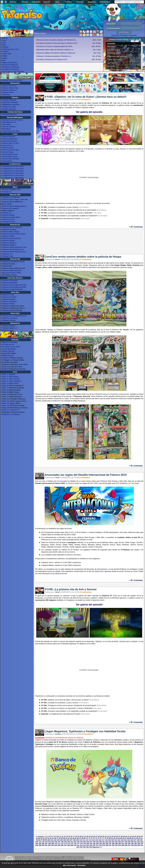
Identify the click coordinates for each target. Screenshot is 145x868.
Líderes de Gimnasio (115, 60)
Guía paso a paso (114, 50)
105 (65, 840)
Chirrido (83, 820)
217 (97, 845)
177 (78, 844)
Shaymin (106, 545)
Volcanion (99, 547)
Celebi (127, 542)
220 (107, 845)
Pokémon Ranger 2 (9, 243)
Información (111, 47)
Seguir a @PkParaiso (9, 27)
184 (100, 844)
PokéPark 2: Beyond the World (13, 262)
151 (104, 842)
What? (142, 866)
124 (125, 840)
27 (97, 836)
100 (49, 840)
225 (123, 845)
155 (116, 842)
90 (133, 838)
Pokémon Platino (8, 236)
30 (103, 836)
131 (40, 842)
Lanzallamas (69, 817)
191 (123, 844)
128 (138, 840)
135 (52, 842)
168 (49, 844)
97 (41, 840)
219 (104, 845)
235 (87, 847)
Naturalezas (6, 129)
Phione (84, 545)
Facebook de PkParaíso (11, 67)
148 (94, 842)
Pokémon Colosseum (10, 318)
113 (90, 840)
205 (59, 845)
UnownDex (6, 95)
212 (81, 845)
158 (126, 842)
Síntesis (80, 814)
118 (106, 840)
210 (75, 845)
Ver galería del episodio (89, 112)
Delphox (63, 216)
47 (142, 836)
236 (90, 847)
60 (64, 838)
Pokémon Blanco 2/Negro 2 (12, 227)
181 (91, 844)
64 (73, 838)
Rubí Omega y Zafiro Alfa (126, 78)
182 (94, 844)
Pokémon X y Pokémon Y (11, 197)
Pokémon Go (7, 192)
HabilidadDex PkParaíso (11, 104)
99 (46, 840)
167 (46, 844)
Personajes (111, 66)
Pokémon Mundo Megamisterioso (14, 206)
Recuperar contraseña (128, 35)
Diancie (85, 547)
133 (46, 842)
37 (119, 836)
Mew (111, 542)
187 (110, 844)
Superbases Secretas (115, 69)
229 (135, 845)
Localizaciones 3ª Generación (13, 173)
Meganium (139, 742)
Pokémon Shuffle (8, 215)
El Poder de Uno (8, 344)
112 (87, 840)
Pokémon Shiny (8, 92)
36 (117, 836)
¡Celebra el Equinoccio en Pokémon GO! (53, 59)
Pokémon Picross (8, 219)
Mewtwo (105, 542)
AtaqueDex (92, 2)
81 (112, 838)
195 (135, 844)
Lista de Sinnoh (8, 148)
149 (97, 842)
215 (91, 845)
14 (67, 836)
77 (103, 838)
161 (135, 842)
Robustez (50, 87)
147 (91, 842)
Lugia (39, 267)
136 (56, 842)
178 (81, 844)
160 (132, 842)
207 (65, 845)
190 (119, 844)
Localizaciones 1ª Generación (13, 178)
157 (123, 842)
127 (135, 840)
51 (44, 838)
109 (77, 840)
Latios (44, 267)
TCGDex (68, 2)
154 (113, 842)
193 (129, 844)
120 (112, 840)
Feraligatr (45, 820)
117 (103, 840)
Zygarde (78, 547)
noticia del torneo (61, 574)
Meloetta (50, 547)
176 (75, 844)
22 (85, 836)
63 (71, 838)
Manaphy (91, 545)
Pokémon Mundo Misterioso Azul (14, 252)
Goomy (122, 149)
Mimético (50, 90)
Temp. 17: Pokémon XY (11, 410)
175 (72, 844)
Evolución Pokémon (9, 90)
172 (62, 844)
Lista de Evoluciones (10, 141)
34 (112, 836)
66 (78, 838)
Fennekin (51, 216)
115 (97, 840)
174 (69, 844)
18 (76, 836)
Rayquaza (93, 265)
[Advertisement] (89, 243)
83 (117, 838)
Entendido (81, 865)
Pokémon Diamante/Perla (11, 238)
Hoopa (128, 263)
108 (74, 840)
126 (131, 840)
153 (110, 842)
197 (142, 844)
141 (72, 842)
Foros (4, 40)
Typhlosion (40, 744)
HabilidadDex (105, 2)
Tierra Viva (74, 332)
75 (98, 838)
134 (49, 842)
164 (37, 844)
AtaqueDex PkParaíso (10, 102)
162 (139, 842)
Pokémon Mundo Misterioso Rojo (14, 287)
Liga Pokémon (112, 63)
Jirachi (52, 545)
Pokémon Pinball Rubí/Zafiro (12, 289)
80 (110, 838)
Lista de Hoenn (8, 145)
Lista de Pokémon (9, 136)
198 (37, 845)
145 (84, 842)
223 (116, 845)
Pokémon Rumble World (11, 217)
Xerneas (65, 547)
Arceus (126, 330)
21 (83, 836)
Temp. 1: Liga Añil (9, 374)
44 (135, 836)
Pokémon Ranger (8, 241)
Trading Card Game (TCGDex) (126, 88)
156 (119, 842)
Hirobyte (58, 734)
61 (66, 838)
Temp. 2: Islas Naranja (10, 377)
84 (119, 838)
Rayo (60, 814)
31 (106, 836)
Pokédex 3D (7, 213)
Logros (5, 58)
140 (69, 842)
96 (39, 840)
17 (74, 836)
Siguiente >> (97, 847)
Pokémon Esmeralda (10, 280)
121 (116, 840)
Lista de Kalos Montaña (11, 159)
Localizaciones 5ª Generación (13, 169)
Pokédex (80, 2)
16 (71, 836)
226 (126, 845)
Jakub (57, 99)
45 (138, 836)
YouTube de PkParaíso (10, 69)
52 (46, 838)
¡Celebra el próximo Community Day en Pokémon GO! (57, 43)
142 (75, 842)
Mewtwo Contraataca (10, 342)
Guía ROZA (36, 2)
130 (37, 842)
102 (55, 840)
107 (71, 840)
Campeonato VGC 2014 (11, 131)
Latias (50, 267)
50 (41, 838)
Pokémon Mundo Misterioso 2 (13, 249)
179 (84, 844)
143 (78, 842)
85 (121, 838)
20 (81, 836)
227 (129, 845)
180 (88, 844)
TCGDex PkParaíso (9, 114)
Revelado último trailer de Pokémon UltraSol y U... (56, 50)
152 (107, 842)
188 (113, 844)
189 (116, 844)
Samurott (104, 740)
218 (100, 845)
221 (110, 845)
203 (52, 845)
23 (87, 836)
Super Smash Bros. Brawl (11, 273)
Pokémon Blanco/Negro (11, 232)
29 (101, 836)
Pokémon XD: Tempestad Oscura (14, 316)
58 (60, 838)
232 (78, 847)
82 (114, 838)
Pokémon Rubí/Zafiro (10, 283)
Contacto (5, 51)
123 (122, 840)
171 (59, 844)
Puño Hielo (61, 820)
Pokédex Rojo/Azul (9, 109)
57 (57, 838)
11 (60, 836)
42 (131, 836)
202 (49, 845)
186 (107, 844)
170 (56, 844)
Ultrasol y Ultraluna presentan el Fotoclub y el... (55, 56)
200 (43, 845)
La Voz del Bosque (9, 349)
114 (93, 840)
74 (96, 838)
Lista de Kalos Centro (10, 154)
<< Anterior (40, 836)
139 (65, 842)
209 (72, 845)
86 (123, 838)
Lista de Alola (7, 161)
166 (43, 844)
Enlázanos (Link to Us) (10, 49)
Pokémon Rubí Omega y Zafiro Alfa (15, 199)
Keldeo (44, 547)
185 (104, 844)
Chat (4, 43)
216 (94, 845)
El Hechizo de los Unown (11, 347)
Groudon (79, 265)
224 (119, 845)
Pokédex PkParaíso (9, 100)
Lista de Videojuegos (10, 139)
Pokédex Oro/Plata (9, 107)
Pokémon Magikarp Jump (11, 190)
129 (141, 840)
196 (139, 844)
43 (133, 836)
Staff (4, 45)
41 (128, 836)
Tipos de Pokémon (9, 127)
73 (94, 838)
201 (46, 845)
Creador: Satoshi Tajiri (10, 88)
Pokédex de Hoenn (114, 53)
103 (58, 840)
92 (137, 838)
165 (40, 844)
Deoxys (59, 545)
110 (81, 840)
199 (40, 845)
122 (119, 840)
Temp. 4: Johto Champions (12, 381)
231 (142, 845)
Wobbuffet (88, 213)
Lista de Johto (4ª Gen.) (11, 150)
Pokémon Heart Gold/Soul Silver (14, 234)
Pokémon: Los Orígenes (11, 414)
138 (62, 842)
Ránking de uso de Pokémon (13, 120)
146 (88, 842)
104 (61, 840)
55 (53, 838)
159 (129, 842)
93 (139, 838)
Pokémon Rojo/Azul (9, 301)
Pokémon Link (7, 254)
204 (56, 845)
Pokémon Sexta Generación (12, 80)
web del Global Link (96, 571)
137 (59, 842)
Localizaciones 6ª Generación (13, 166)
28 (99, 836)
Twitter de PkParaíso (10, 63)
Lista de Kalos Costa (10, 156)
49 (39, 838)
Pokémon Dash (8, 256)
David (57, 259)
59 (62, 838)
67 (80, 838)
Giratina (135, 265)
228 (132, 845)
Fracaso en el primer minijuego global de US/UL (55, 46)
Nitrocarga (78, 817)
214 (88, 845)
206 (62, 845)
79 (107, 838)
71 (89, 838)
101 (52, 840)
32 (108, 836)
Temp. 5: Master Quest (10, 383)
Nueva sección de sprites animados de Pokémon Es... (57, 40)
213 (84, 845)
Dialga (123, 265)
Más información (70, 865)
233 (81, 847)
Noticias (13, 2)
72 (91, 838)
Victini (118, 545)
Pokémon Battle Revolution (12, 270)
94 (142, 838)
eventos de (81, 740)
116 (100, 840)
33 (110, 836)
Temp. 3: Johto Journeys (11, 379)
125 (128, 840)
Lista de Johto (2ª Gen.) (11, 143)
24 (90, 836)
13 (65, 836)
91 (135, 838)
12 (62, 836)
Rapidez (86, 817)
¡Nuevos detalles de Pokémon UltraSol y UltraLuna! (56, 53)
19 (78, 836)
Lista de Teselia (8, 152)
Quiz (57, 2)
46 (140, 836)
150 (100, 842)
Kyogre (85, 265)
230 (139, 845)
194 (132, 844)
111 (84, 840)
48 (37, 838)
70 (87, 838)
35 (115, 836)
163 (142, 842)
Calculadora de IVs (9, 122)
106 (68, 840)
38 (122, 836)
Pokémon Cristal (8, 295)
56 (55, 838)
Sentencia (46, 332)
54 (51, 838)
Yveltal (72, 547)
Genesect (58, 547)
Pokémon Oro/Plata (9, 297)
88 (128, 838)
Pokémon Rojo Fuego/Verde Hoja (14, 285)
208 (69, 845)
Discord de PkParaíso (10, 65)
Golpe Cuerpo (89, 814)
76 (101, 838)
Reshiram (125, 545)
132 (43, 842)
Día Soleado (71, 814)
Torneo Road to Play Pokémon (13, 71)
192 (126, 844)
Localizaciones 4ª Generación (13, 171)
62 (69, 838)
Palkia (129, 265)
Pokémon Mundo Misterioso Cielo (14, 247)
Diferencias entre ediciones (117, 56)
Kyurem (57, 267)
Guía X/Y (47, 2)
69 (85, 838)
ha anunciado (62, 481)
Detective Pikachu (9, 222)
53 (48, 838)
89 (130, 838)
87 (126, 838)
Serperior (89, 740)
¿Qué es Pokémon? (9, 86)
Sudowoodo (50, 85)
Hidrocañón (64, 332)
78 (105, 838)
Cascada (75, 820)
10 (58, 836)
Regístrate (115, 35)
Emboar (96, 740)
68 (82, 838)
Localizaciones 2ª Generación (13, 175)
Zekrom (133, 545)
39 (124, 836)
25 (92, 836)
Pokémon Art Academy (10, 208)
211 (78, 845)
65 (76, 838)
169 (52, 844)
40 (126, 836)
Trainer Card (7, 54)
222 (113, 845)
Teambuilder (7, 124)
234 (84, 847)
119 (109, 840)
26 (94, 836)
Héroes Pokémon (8, 351)
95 (37, 840)
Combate (99, 149)
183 (97, 844)
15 (69, 836)
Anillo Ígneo (54, 332)
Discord (25, 2)
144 (81, 842)
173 (65, 844)
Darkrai (98, 545)
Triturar (69, 820)
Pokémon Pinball (8, 304)
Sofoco (61, 817)
